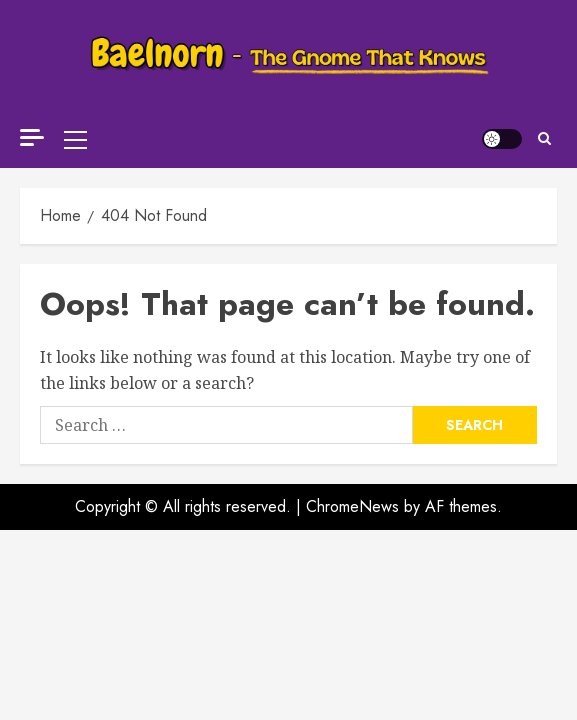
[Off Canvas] (32, 127)
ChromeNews (352, 486)
